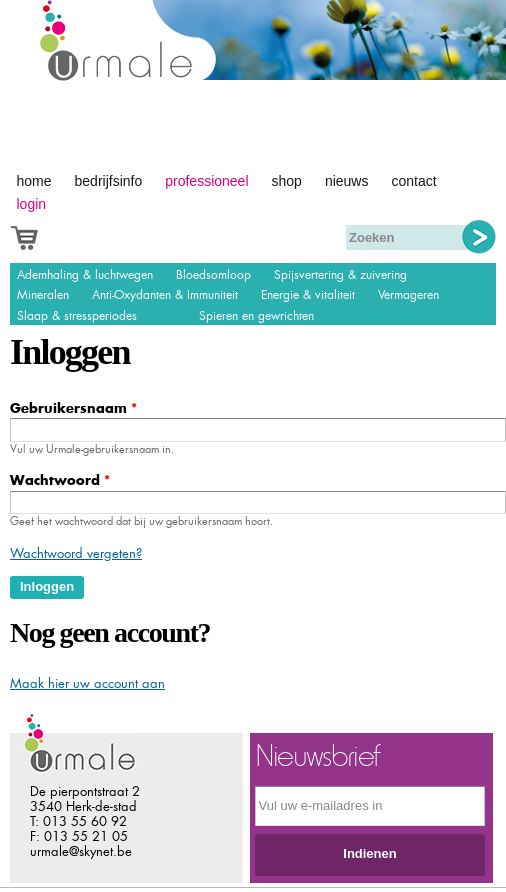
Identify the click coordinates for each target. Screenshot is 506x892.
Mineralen (43, 295)
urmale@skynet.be (81, 851)
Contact (413, 181)
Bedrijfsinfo (109, 181)
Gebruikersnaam (73, 408)
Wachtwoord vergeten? (76, 553)
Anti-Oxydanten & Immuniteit (165, 295)
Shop (287, 181)
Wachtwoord (60, 480)
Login (32, 204)
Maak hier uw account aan (87, 683)
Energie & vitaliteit (308, 295)
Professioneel (206, 181)
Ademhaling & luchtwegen (85, 275)
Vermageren (408, 295)
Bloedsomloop (213, 275)
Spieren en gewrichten (256, 316)
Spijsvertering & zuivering (340, 275)
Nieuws (347, 181)
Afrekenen (47, 235)
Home (34, 181)
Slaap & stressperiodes (77, 316)
